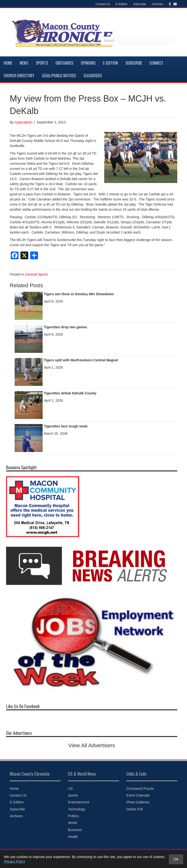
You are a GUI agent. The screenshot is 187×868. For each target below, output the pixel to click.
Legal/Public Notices (59, 76)
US (70, 789)
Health (73, 837)
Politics (73, 816)
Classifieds (93, 76)
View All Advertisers (92, 745)
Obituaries (64, 63)
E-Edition (122, 4)
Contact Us (103, 4)
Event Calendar (138, 795)
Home (8, 63)
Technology (77, 809)
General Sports (36, 274)
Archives (158, 4)
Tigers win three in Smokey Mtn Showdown (79, 294)
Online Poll (135, 809)
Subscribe (140, 4)
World (72, 823)
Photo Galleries (138, 802)
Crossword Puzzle (140, 789)
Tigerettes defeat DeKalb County (70, 393)
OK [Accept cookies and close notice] (176, 859)
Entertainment (79, 802)
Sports (42, 63)
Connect (156, 63)
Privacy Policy (14, 861)
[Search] (137, 41)
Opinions (88, 63)
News (24, 63)
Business (75, 830)
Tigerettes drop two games (65, 327)
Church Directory (19, 76)
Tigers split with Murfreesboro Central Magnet (81, 360)
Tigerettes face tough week (66, 426)
